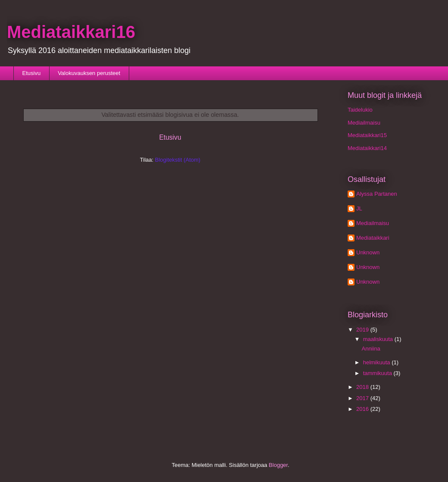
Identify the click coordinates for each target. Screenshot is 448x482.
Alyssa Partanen (377, 194)
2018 (363, 387)
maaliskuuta (379, 339)
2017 (363, 398)
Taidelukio (360, 110)
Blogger (278, 465)
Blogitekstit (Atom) (178, 160)
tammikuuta (378, 373)
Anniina (371, 349)
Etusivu (32, 73)
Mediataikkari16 (71, 32)
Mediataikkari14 (367, 148)
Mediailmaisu (364, 123)
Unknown (368, 252)
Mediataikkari (373, 238)
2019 (363, 330)
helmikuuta (377, 362)
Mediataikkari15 (367, 135)
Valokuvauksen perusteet (89, 73)
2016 (363, 409)
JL (359, 208)
